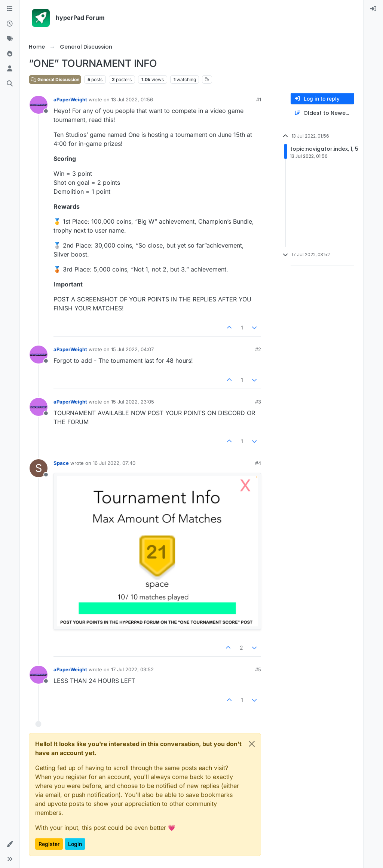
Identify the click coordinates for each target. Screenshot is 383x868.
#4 (258, 463)
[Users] (10, 69)
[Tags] (10, 39)
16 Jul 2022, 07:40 (114, 463)
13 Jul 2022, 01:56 (132, 99)
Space (61, 463)
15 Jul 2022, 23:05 (133, 402)
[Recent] (10, 24)
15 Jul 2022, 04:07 (132, 349)
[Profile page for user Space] (39, 468)
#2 (258, 349)
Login (75, 844)
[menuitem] (373, 9)
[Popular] (10, 54)
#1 (259, 99)
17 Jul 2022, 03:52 (132, 669)
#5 (258, 669)
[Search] (10, 84)
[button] (10, 844)
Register (49, 844)
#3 (258, 402)
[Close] (252, 744)
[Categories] (10, 9)
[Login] (373, 9)
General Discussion (55, 79)
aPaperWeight (70, 99)
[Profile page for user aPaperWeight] (39, 105)
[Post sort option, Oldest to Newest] (322, 113)
